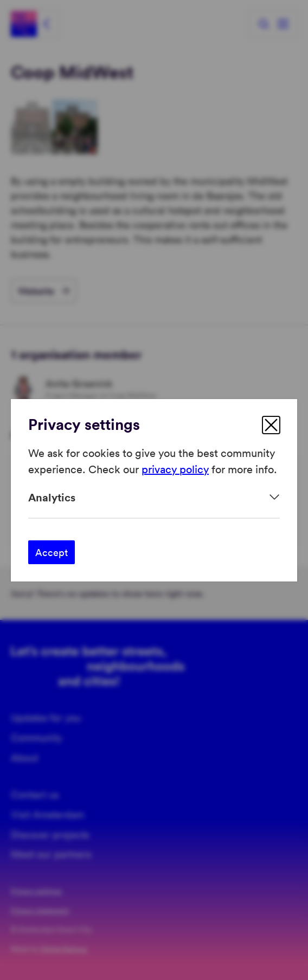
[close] (271, 425)
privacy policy (175, 469)
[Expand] (154, 497)
